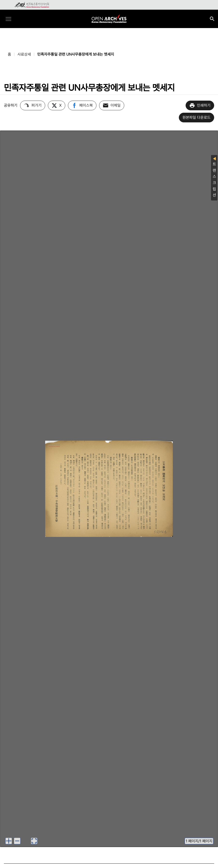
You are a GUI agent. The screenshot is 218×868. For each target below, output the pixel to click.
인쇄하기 (200, 105)
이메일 (112, 105)
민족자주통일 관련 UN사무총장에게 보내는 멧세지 (76, 54)
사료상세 (24, 54)
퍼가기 (33, 105)
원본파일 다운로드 (196, 117)
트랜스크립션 (214, 177)
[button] (9, 841)
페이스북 (82, 105)
